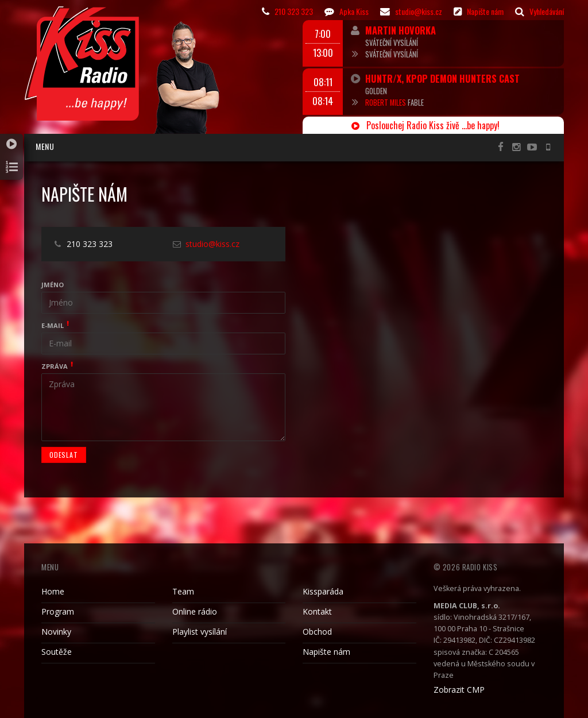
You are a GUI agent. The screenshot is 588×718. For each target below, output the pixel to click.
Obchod (317, 632)
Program (58, 611)
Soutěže (57, 652)
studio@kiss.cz (212, 244)
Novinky (56, 632)
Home (53, 591)
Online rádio (195, 611)
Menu (45, 146)
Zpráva (55, 366)
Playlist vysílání (200, 632)
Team (183, 591)
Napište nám (326, 652)
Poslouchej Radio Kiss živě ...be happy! (425, 125)
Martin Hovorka (401, 30)
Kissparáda (323, 591)
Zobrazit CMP (459, 690)
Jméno (53, 285)
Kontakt (317, 611)
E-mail (53, 325)
